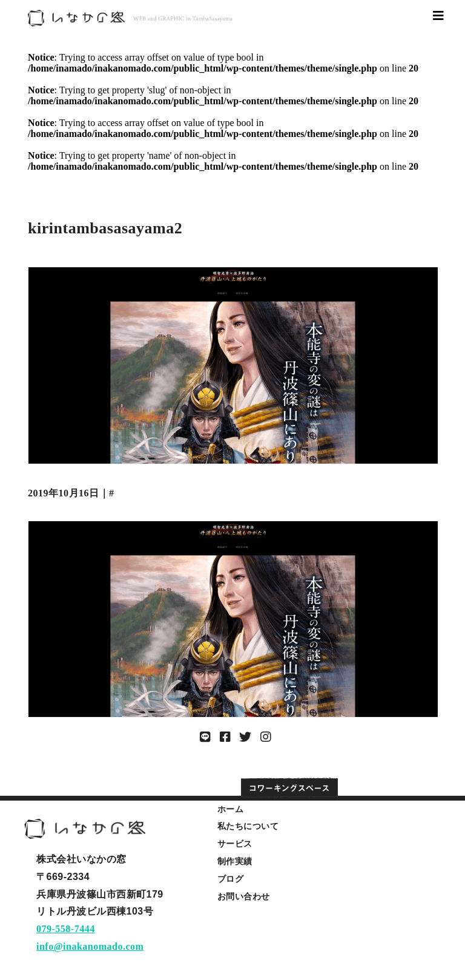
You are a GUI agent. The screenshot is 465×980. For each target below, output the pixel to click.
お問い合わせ (244, 896)
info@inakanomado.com (90, 946)
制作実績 (235, 861)
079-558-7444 (66, 929)
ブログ (231, 879)
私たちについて (248, 826)
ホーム (231, 809)
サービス (235, 844)
